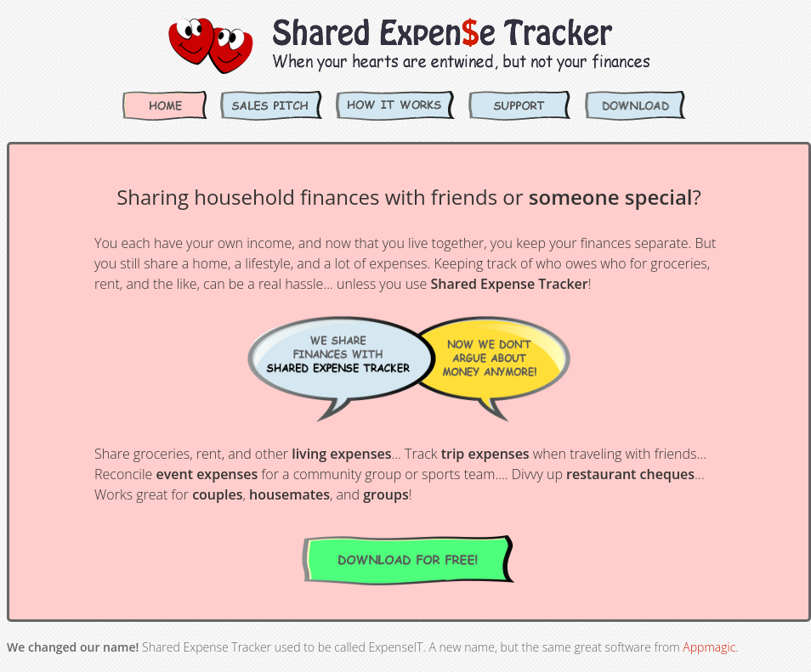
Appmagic (709, 647)
